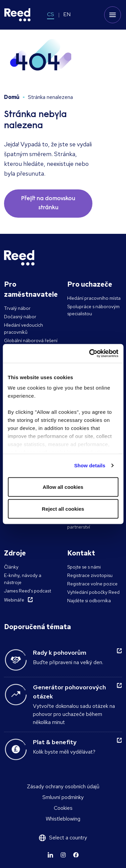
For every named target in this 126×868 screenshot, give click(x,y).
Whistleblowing (63, 819)
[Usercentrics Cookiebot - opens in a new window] (90, 354)
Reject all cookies (63, 509)
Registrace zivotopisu (90, 575)
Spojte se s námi (84, 567)
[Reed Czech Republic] (17, 15)
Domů (12, 97)
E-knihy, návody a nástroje (23, 579)
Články (11, 567)
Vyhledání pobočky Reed (93, 592)
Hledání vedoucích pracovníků (24, 329)
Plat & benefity (55, 742)
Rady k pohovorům (60, 653)
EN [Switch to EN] (67, 14)
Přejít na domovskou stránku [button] (48, 203)
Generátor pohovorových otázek (69, 692)
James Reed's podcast (28, 591)
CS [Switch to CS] (51, 14)
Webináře (14, 600)
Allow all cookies (63, 487)
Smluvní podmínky (63, 797)
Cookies (63, 808)
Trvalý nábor (17, 308)
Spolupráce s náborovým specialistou (93, 310)
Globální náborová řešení (31, 340)
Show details (90, 465)
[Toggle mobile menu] (113, 15)
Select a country (68, 838)
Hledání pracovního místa (94, 298)
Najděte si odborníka (89, 601)
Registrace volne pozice (92, 584)
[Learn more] (50, 855)
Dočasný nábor (20, 317)
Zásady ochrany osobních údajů (63, 786)
